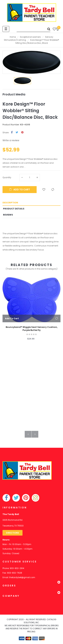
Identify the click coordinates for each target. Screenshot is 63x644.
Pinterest (22, 132)
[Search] (33, 29)
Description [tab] (10, 203)
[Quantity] (30, 178)
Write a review (11, 140)
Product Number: (11, 125)
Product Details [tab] (14, 209)
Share (12, 132)
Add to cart (20, 190)
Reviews (8, 215)
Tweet (17, 132)
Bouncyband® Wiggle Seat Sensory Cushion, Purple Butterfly (32, 329)
